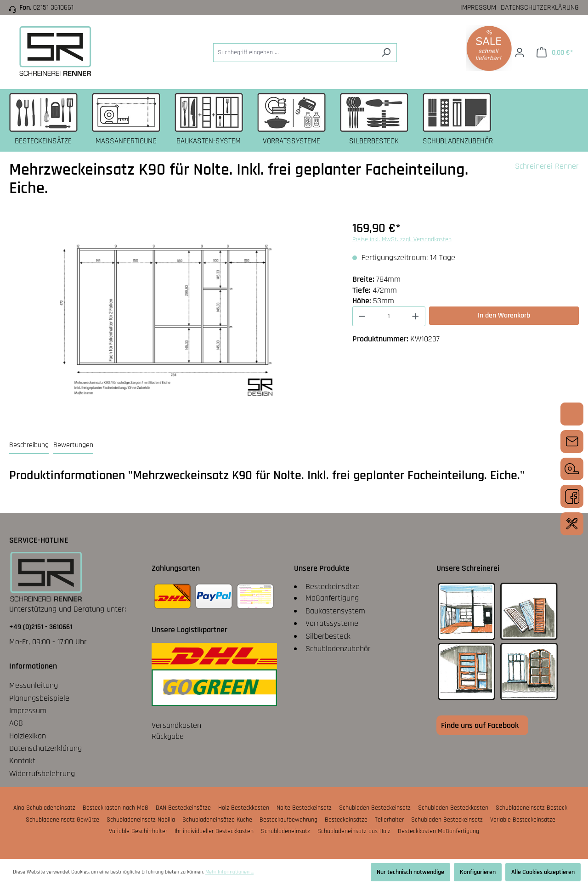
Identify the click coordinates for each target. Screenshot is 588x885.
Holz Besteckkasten (244, 808)
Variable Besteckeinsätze (523, 820)
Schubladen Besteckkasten (453, 808)
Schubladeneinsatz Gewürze (62, 820)
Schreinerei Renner (547, 166)
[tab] (29, 445)
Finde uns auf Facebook (480, 725)
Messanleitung (34, 685)
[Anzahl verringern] (362, 316)
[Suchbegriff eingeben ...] (294, 53)
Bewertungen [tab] (73, 445)
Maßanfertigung (332, 598)
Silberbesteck (328, 636)
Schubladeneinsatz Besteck (531, 808)
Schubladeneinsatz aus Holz (354, 831)
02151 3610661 (53, 8)
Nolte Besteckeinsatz (304, 808)
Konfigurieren (478, 872)
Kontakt (22, 761)
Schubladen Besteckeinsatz (375, 808)
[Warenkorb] (555, 53)
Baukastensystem (335, 611)
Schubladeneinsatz (286, 831)
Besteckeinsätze (333, 587)
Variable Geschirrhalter (138, 831)
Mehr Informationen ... (229, 872)
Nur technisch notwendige (410, 872)
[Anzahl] (389, 316)
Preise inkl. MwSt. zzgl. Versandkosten (402, 239)
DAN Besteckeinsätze (183, 808)
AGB (16, 723)
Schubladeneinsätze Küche (217, 820)
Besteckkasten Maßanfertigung (438, 831)
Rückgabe (168, 736)
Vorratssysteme (332, 623)
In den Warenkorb (504, 315)
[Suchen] (386, 53)
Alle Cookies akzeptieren (543, 872)
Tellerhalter (389, 820)
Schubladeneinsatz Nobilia (141, 820)
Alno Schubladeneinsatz (44, 808)
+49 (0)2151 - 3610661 (41, 627)
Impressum (478, 8)
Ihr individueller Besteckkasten (214, 831)
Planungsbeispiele (39, 698)
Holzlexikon (28, 736)
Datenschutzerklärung (540, 8)
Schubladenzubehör (338, 649)
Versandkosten (176, 725)
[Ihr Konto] (520, 53)
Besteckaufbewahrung (288, 820)
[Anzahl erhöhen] (416, 316)
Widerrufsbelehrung (42, 774)
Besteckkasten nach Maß (116, 808)
